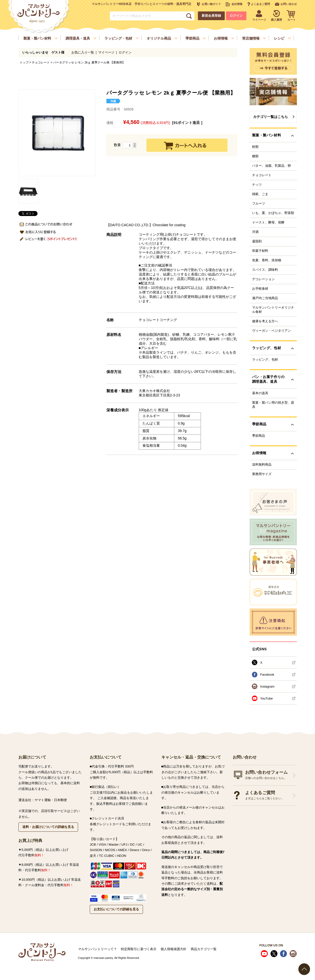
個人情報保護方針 (174, 949)
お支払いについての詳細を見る (116, 909)
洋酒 (255, 232)
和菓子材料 (260, 251)
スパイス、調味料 (265, 270)
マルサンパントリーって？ (97, 949)
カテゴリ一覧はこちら (270, 117)
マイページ (106, 53)
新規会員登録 (211, 16)
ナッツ (257, 185)
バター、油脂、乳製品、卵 (271, 166)
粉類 (255, 147)
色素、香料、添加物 (267, 260)
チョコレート (41, 62)
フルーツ (259, 204)
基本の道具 (260, 393)
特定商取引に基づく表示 (139, 949)
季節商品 (259, 436)
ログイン (236, 16)
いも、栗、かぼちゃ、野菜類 (273, 213)
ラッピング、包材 (265, 360)
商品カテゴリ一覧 (204, 949)
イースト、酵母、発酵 (268, 222)
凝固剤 (257, 241)
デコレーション (263, 279)
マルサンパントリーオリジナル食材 (273, 310)
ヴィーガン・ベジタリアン (271, 331)
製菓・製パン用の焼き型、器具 (273, 405)
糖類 (255, 156)
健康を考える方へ (265, 321)
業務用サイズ (262, 474)
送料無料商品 (262, 465)
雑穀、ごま (260, 194)
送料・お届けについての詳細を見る (48, 827)
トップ (24, 62)
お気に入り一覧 (83, 53)
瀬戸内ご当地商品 (265, 298)
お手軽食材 (260, 289)
